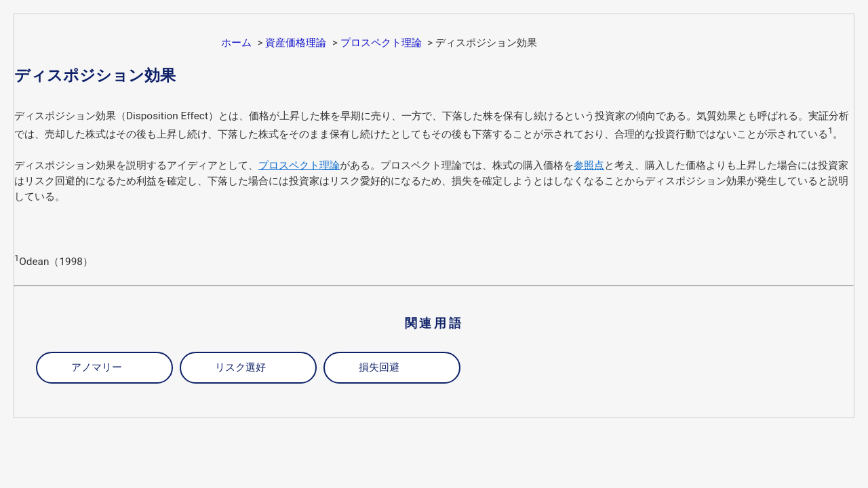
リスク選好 (240, 367)
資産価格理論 (296, 43)
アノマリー (97, 367)
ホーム (236, 43)
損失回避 (379, 367)
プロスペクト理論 (381, 43)
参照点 (589, 165)
